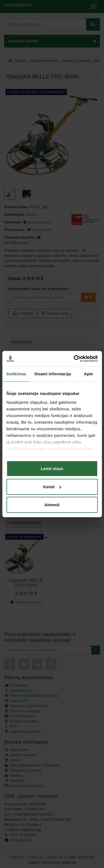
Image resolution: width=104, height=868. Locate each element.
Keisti (52, 486)
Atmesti (52, 505)
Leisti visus (52, 469)
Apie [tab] (88, 374)
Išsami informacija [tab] (53, 374)
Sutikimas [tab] (16, 374)
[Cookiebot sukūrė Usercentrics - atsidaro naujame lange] (74, 358)
